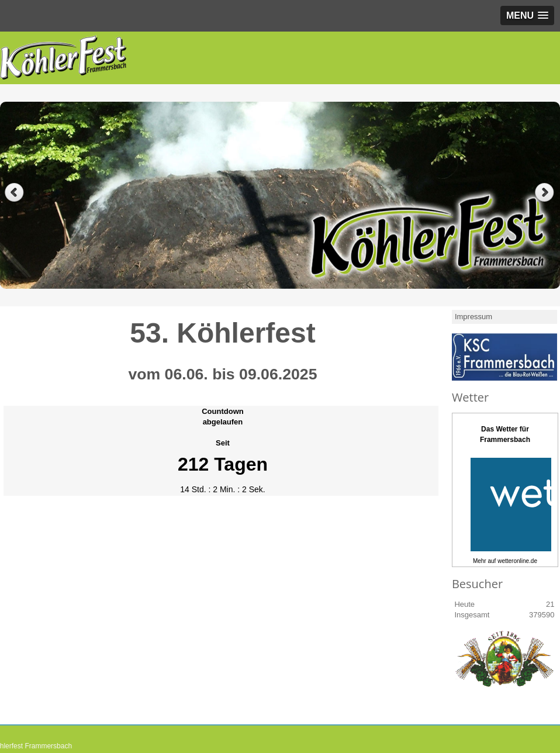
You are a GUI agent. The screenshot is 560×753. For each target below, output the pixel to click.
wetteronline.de (517, 561)
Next (546, 193)
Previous (14, 193)
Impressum (473, 317)
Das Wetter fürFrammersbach (505, 434)
